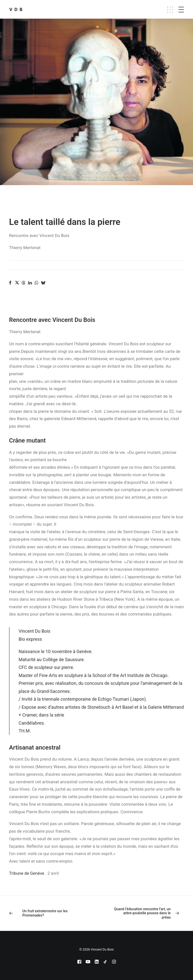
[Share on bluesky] (43, 283)
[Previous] (44, 913)
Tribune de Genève (27, 873)
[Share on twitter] (17, 283)
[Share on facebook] (10, 283)
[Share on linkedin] (30, 283)
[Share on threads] (23, 283)
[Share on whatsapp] (36, 283)
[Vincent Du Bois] (16, 9)
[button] (186, 9)
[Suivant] (149, 913)
